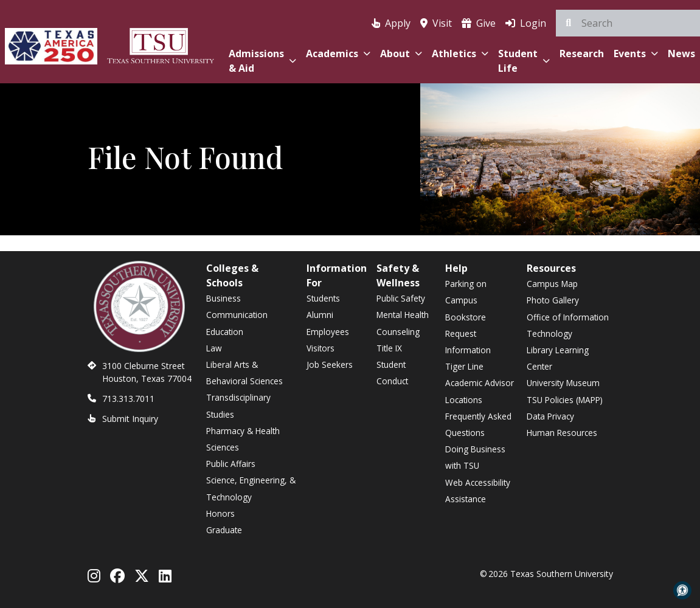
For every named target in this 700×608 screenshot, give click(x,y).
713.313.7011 (128, 399)
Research (582, 54)
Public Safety (401, 298)
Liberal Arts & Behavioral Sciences (244, 373)
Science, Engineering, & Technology (251, 488)
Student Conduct (392, 373)
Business (224, 298)
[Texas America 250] (51, 44)
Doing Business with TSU (475, 457)
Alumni (320, 315)
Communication (237, 315)
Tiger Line (464, 366)
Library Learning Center (558, 358)
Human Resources (562, 433)
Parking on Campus (466, 292)
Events (636, 54)
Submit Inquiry (130, 419)
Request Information (468, 342)
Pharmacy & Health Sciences (243, 439)
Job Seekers (330, 364)
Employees (328, 332)
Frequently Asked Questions (478, 424)
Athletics (460, 54)
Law (214, 348)
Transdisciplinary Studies (238, 406)
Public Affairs (231, 464)
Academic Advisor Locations (480, 391)
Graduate (224, 530)
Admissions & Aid (262, 61)
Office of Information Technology (568, 325)
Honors (220, 513)
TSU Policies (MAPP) (565, 400)
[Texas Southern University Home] (161, 44)
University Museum (563, 383)
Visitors (321, 348)
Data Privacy (550, 416)
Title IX (389, 348)
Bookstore (466, 317)
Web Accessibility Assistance (478, 491)
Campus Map (552, 284)
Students (323, 298)
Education (225, 332)
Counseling (398, 332)
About (401, 54)
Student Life (524, 61)
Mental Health (403, 315)
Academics (338, 54)
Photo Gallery (553, 300)
